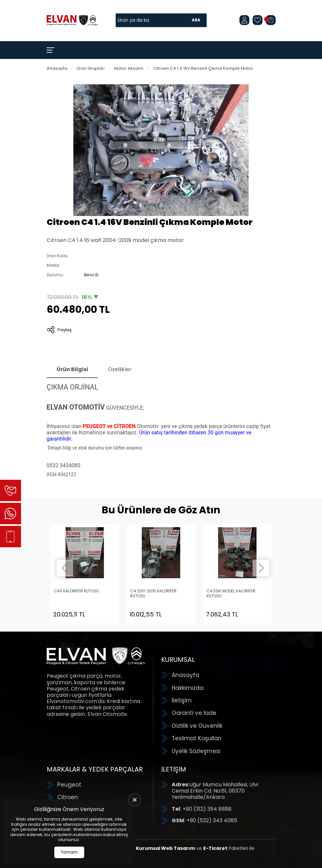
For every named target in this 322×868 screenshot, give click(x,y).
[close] (135, 800)
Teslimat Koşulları (197, 738)
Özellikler (120, 369)
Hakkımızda (188, 688)
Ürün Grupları (91, 68)
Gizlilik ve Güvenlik (197, 726)
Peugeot (69, 785)
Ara (196, 20)
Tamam (69, 852)
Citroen (68, 797)
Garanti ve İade (194, 713)
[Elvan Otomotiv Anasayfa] (72, 20)
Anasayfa (57, 68)
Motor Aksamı (129, 68)
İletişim (182, 700)
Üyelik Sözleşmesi (196, 751)
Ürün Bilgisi (72, 369)
